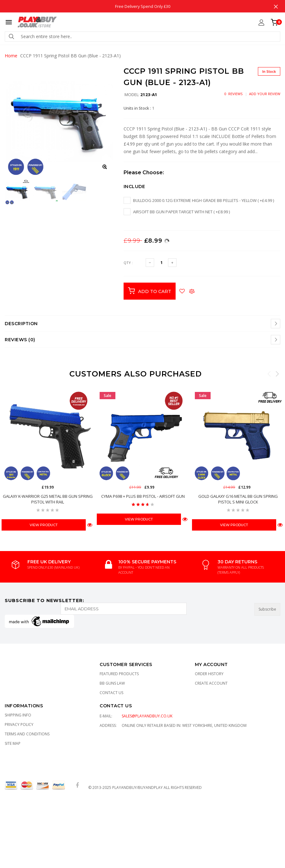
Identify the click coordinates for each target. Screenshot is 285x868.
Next (277, 374)
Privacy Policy (19, 724)
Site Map (13, 743)
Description (21, 324)
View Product (44, 525)
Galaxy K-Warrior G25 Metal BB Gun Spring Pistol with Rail (48, 499)
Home (11, 56)
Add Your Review (265, 94)
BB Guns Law (112, 683)
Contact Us (111, 693)
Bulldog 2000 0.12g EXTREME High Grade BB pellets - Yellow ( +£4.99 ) (204, 200)
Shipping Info (18, 715)
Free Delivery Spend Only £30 (143, 6)
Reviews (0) (20, 340)
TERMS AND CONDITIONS (27, 734)
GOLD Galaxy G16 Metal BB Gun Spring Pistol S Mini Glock (238, 499)
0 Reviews (233, 94)
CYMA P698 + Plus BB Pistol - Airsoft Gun (143, 496)
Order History (209, 674)
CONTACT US (116, 706)
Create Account (211, 683)
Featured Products (119, 674)
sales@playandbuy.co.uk (147, 716)
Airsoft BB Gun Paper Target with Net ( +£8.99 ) (181, 212)
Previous (269, 374)
